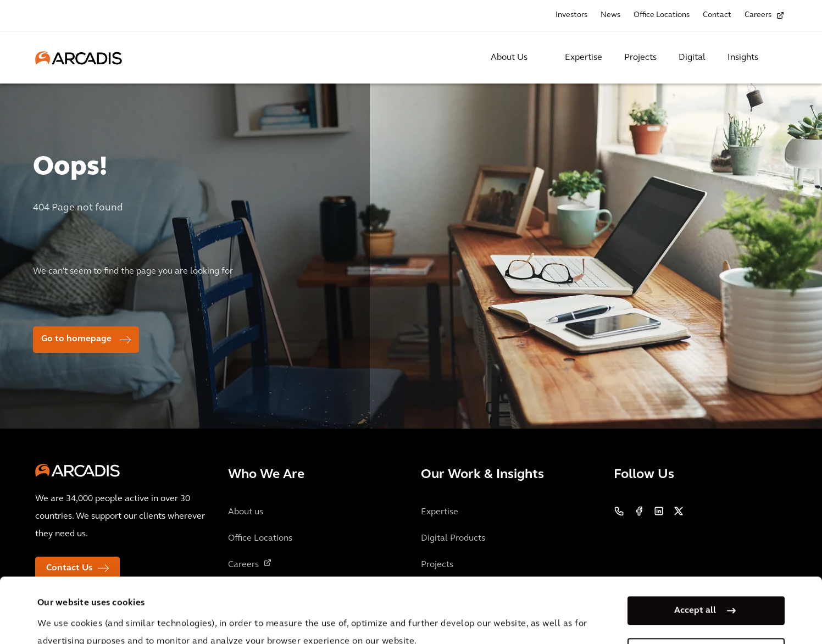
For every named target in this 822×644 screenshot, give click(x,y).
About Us (509, 58)
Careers (758, 15)
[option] (411, 262)
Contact (717, 15)
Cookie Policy (324, 615)
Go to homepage (76, 339)
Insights (743, 58)
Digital (692, 58)
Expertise (584, 58)
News (610, 15)
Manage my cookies (695, 591)
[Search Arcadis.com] (780, 58)
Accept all (695, 549)
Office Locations (662, 15)
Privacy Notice (241, 615)
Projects (640, 58)
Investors (571, 15)
